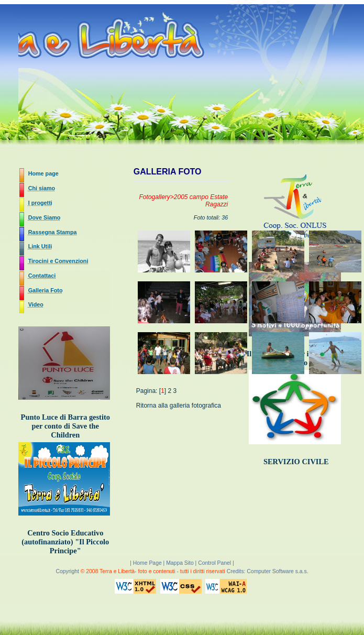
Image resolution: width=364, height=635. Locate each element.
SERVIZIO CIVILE (296, 462)
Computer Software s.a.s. (277, 571)
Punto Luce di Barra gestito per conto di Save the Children (65, 426)
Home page (43, 173)
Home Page (148, 563)
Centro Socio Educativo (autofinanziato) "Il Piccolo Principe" (65, 542)
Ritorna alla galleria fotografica (179, 406)
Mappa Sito (180, 563)
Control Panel (214, 563)
